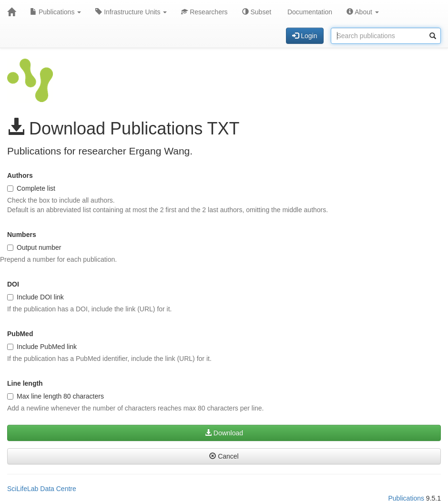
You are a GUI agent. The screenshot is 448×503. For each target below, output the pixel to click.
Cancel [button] (224, 456)
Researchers (204, 12)
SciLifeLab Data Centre (42, 489)
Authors (20, 175)
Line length (25, 383)
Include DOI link (36, 297)
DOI (13, 284)
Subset (257, 12)
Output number (34, 247)
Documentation (309, 12)
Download (224, 433)
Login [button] (305, 36)
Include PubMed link (42, 347)
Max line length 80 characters (56, 396)
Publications (56, 12)
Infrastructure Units (131, 12)
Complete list (31, 188)
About (363, 12)
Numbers (22, 235)
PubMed (20, 334)
